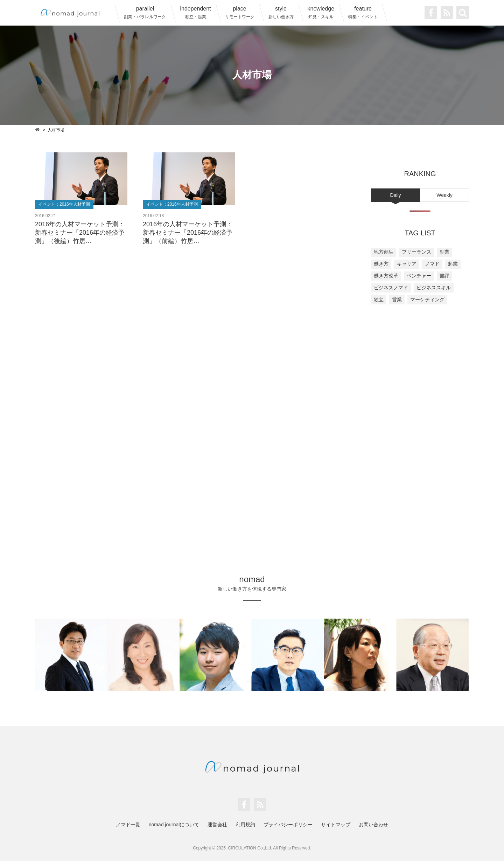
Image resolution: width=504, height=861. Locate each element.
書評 (444, 276)
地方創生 (384, 252)
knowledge (321, 12)
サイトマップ (336, 825)
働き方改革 (386, 276)
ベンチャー (419, 276)
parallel (145, 12)
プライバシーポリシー (288, 825)
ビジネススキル (434, 288)
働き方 (381, 264)
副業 (444, 252)
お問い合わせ (373, 825)
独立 (379, 299)
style (281, 12)
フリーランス (416, 252)
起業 (453, 264)
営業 (397, 299)
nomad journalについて (174, 825)
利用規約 (245, 825)
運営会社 (217, 825)
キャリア (407, 264)
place (240, 12)
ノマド (432, 264)
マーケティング (427, 299)
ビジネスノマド (391, 288)
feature (363, 12)
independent (195, 12)
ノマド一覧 (128, 825)
